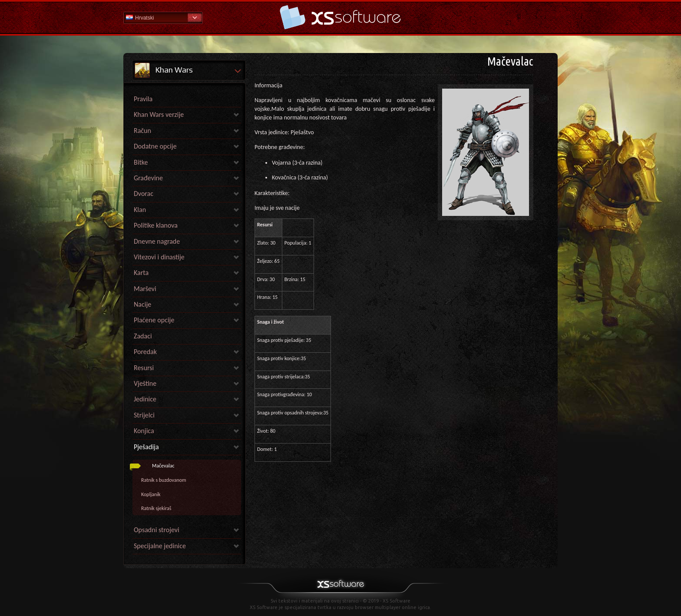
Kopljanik (151, 494)
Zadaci (143, 336)
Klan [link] (140, 210)
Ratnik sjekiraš (156, 508)
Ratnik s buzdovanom (164, 480)
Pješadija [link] (146, 447)
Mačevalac (163, 466)
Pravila (143, 99)
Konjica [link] (144, 431)
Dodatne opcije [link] (155, 146)
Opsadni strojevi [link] (157, 530)
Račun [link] (142, 131)
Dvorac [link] (144, 194)
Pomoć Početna (340, 17)
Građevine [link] (148, 178)
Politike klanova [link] (156, 225)
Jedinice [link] (145, 399)
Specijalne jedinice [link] (160, 546)
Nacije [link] (142, 304)
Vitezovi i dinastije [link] (159, 257)
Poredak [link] (145, 352)
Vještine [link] (145, 383)
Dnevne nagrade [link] (157, 241)
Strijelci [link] (144, 415)
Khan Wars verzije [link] (159, 114)
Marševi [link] (145, 289)
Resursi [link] (144, 368)
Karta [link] (141, 273)
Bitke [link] (141, 162)
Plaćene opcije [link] (154, 320)
